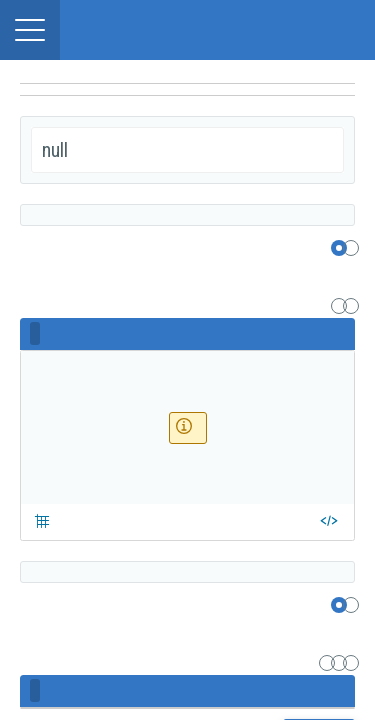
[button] (30, 30)
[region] (187, 72)
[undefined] (187, 106)
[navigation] (187, 90)
